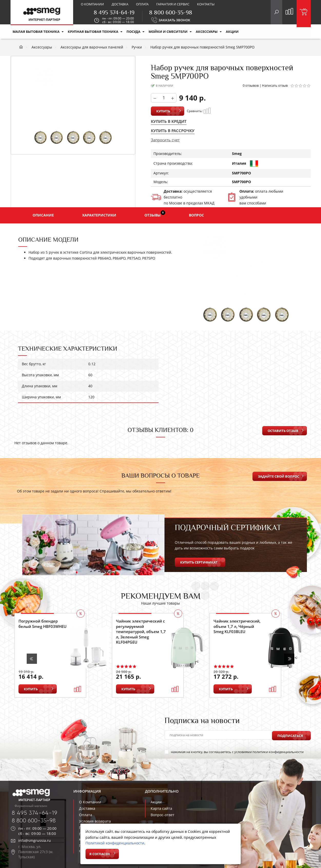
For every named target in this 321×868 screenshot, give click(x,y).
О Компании (90, 802)
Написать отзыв (275, 85)
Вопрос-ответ (163, 815)
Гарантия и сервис (173, 4)
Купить (163, 111)
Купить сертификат (199, 562)
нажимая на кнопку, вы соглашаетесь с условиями (234, 752)
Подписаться (290, 735)
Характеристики (99, 215)
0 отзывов (251, 85)
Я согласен (100, 854)
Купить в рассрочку (173, 131)
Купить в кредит (169, 121)
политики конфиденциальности (278, 752)
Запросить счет (165, 140)
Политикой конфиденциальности (115, 843)
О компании (92, 4)
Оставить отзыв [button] (283, 431)
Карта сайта (161, 808)
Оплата (142, 4)
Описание (43, 215)
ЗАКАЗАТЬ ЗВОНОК (174, 20)
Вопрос (196, 215)
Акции (156, 802)
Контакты (206, 4)
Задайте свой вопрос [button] (279, 476)
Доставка (120, 4)
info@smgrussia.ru (35, 840)
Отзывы (155, 214)
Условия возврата (95, 821)
